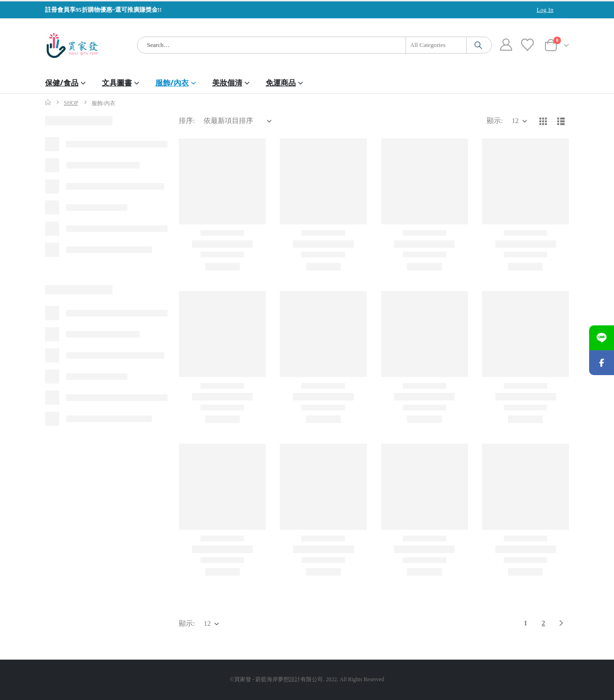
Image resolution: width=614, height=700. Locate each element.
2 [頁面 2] (544, 623)
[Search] (478, 45)
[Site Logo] (72, 45)
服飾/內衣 (172, 83)
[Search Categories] (436, 45)
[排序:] (238, 121)
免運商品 (281, 83)
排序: (187, 121)
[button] (543, 121)
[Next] (561, 624)
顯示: (495, 121)
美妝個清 (227, 83)
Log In (545, 10)
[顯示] (519, 121)
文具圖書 (117, 83)
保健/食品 (62, 83)
